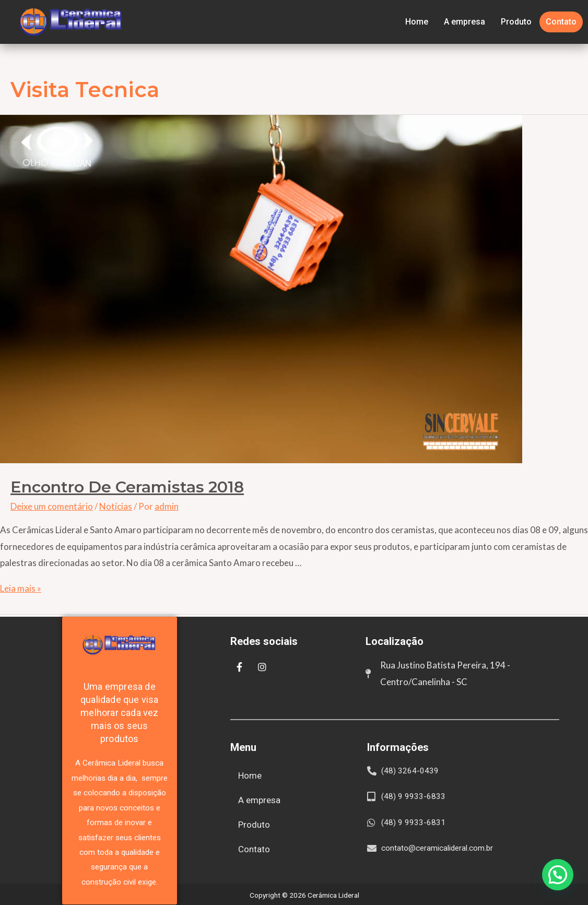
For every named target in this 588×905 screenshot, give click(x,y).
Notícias (116, 506)
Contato (561, 22)
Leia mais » (21, 588)
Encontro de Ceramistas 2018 (127, 487)
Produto (516, 22)
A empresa (464, 22)
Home (417, 22)
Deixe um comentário (52, 506)
